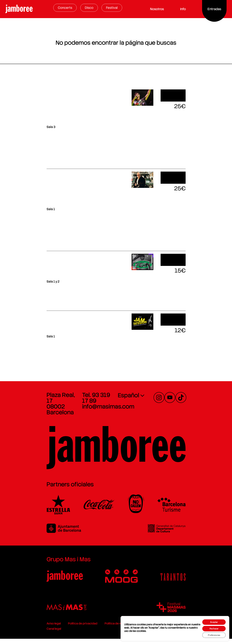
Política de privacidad (40, 634)
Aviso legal (11, 634)
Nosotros (158, 9)
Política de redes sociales (79, 634)
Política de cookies (116, 634)
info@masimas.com (87, 396)
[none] (145, 391)
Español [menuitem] (129, 391)
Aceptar (211, 618)
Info (184, 9)
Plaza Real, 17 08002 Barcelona (27, 393)
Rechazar (211, 626)
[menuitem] (145, 391)
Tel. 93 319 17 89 (82, 390)
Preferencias (211, 634)
